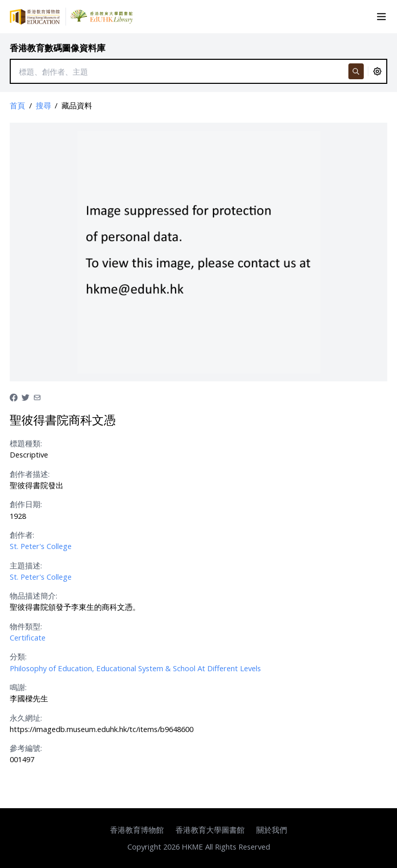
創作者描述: (30, 474)
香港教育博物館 (137, 830)
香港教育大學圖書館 (210, 830)
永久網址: (26, 718)
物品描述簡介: (34, 596)
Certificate (28, 637)
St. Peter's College (41, 546)
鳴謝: (18, 687)
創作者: (22, 535)
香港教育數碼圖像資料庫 (58, 48)
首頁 (17, 105)
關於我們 (272, 830)
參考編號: (26, 748)
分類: (18, 656)
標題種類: (26, 443)
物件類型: (26, 626)
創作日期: (26, 504)
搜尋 (43, 105)
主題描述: (26, 565)
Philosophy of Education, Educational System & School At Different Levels (135, 668)
